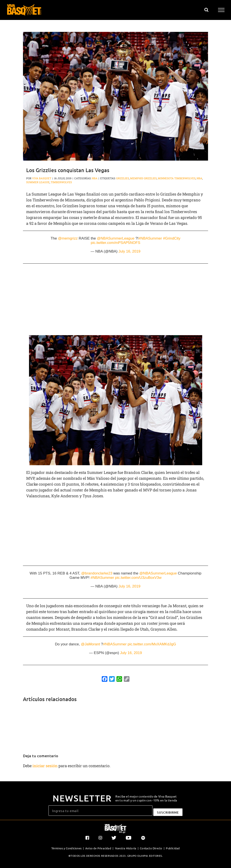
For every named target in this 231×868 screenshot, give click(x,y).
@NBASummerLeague (116, 238)
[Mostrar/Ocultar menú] (221, 10)
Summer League (38, 182)
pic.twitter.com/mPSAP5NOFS (115, 243)
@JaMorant (90, 644)
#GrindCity (172, 238)
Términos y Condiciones (66, 848)
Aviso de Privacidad (98, 848)
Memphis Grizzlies (143, 178)
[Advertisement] (116, 302)
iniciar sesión (45, 766)
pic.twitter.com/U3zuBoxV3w (138, 578)
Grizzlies (123, 178)
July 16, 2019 (129, 251)
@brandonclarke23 (97, 573)
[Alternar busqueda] (206, 10)
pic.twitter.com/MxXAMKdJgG (152, 644)
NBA (95, 178)
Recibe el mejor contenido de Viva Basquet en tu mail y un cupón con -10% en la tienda (146, 798)
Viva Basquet (42, 178)
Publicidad (173, 848)
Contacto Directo (151, 848)
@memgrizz (68, 238)
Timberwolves (61, 182)
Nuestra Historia (126, 848)
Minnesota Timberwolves (177, 178)
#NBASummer (150, 238)
